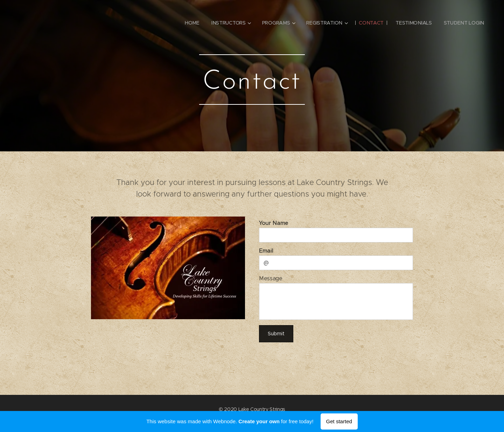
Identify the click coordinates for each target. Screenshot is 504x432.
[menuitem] (191, 23)
